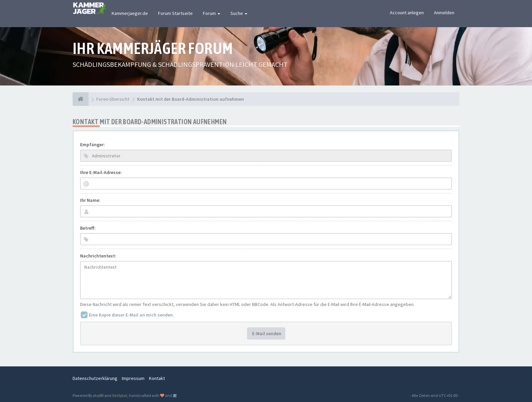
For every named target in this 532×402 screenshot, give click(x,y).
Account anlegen (407, 13)
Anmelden (444, 13)
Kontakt (157, 378)
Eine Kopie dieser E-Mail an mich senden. (131, 315)
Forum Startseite (175, 13)
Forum (212, 13)
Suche (239, 13)
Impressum (133, 378)
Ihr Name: (90, 200)
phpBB (98, 395)
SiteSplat (120, 395)
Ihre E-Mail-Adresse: (101, 172)
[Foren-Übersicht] (81, 99)
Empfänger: (92, 145)
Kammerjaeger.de (130, 13)
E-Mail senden (266, 333)
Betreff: (88, 228)
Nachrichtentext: (98, 256)
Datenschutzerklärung (95, 378)
